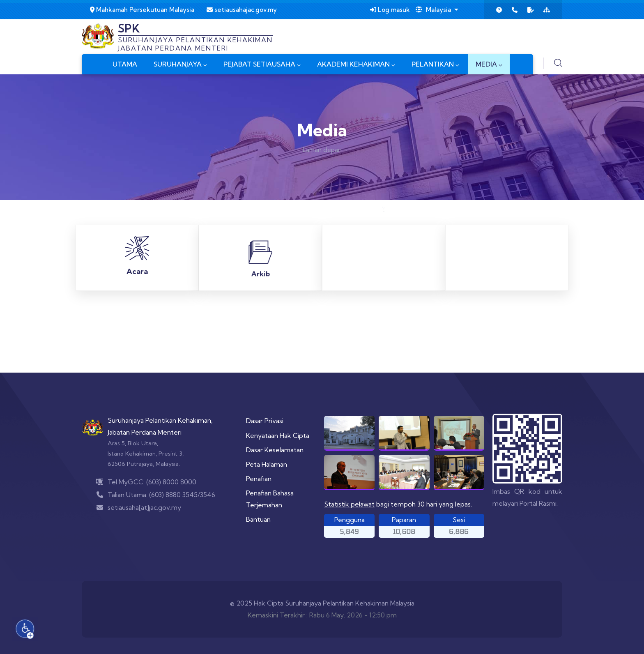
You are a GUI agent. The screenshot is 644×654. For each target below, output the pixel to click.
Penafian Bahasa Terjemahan (270, 499)
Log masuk (390, 10)
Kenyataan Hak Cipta (278, 435)
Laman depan (322, 150)
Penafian (259, 479)
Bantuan (258, 519)
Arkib (260, 211)
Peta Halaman (267, 464)
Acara (137, 274)
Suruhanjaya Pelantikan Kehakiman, (160, 420)
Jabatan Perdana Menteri (145, 432)
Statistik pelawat (349, 504)
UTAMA (125, 64)
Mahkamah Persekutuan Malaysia (142, 10)
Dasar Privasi (265, 421)
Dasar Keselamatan (275, 450)
